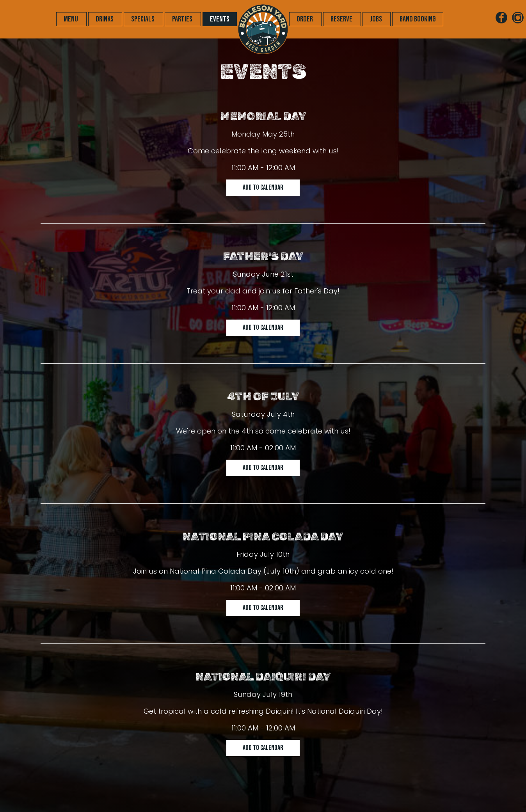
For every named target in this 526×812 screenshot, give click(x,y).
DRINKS (105, 19)
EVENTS (220, 19)
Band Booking (418, 19)
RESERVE (342, 19)
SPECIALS (143, 19)
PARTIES (183, 19)
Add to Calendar (263, 187)
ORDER (305, 19)
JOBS (377, 19)
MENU (71, 19)
